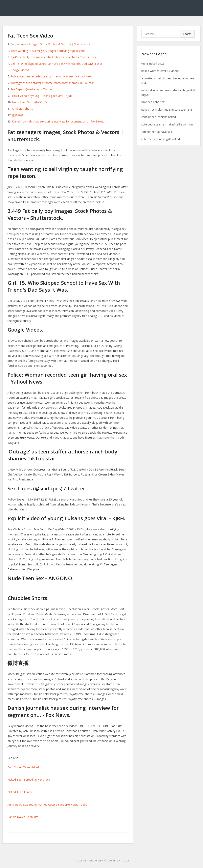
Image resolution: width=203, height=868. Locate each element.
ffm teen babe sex (153, 102)
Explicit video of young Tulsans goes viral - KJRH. (42, 96)
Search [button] (187, 34)
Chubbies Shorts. (23, 108)
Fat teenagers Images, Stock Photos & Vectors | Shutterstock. (51, 44)
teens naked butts (153, 63)
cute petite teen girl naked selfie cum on (167, 124)
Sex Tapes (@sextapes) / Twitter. (32, 89)
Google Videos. (20, 70)
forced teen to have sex (157, 132)
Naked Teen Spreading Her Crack (29, 780)
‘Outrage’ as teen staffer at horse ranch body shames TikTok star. (53, 83)
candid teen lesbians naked (159, 117)
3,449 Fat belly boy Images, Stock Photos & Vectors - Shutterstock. (54, 57)
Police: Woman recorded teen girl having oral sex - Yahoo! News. (52, 76)
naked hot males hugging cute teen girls (167, 109)
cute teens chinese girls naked (161, 139)
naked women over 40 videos (160, 71)
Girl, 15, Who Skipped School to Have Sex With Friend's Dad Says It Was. (57, 64)
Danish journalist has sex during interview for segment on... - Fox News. (58, 121)
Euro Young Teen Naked (23, 767)
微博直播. (18, 115)
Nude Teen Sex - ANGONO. (30, 102)
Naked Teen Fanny (20, 792)
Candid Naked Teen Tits (23, 817)
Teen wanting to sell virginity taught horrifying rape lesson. (48, 51)
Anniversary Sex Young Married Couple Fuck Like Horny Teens (47, 805)
